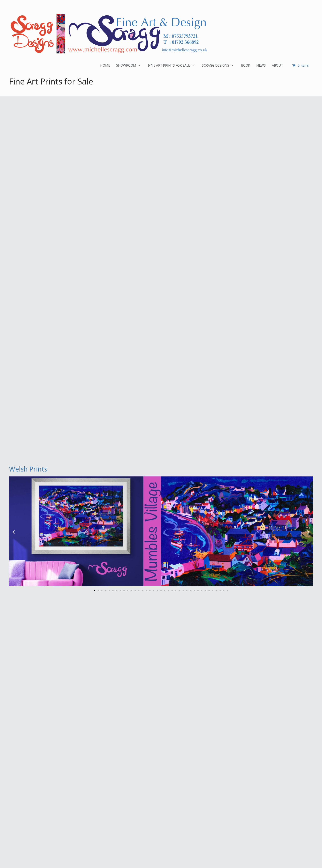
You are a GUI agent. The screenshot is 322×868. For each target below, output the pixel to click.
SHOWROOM (128, 65)
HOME (104, 65)
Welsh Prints (28, 469)
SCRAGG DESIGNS (218, 65)
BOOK (245, 65)
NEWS (261, 65)
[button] (14, 532)
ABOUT (277, 65)
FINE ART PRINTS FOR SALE (171, 65)
